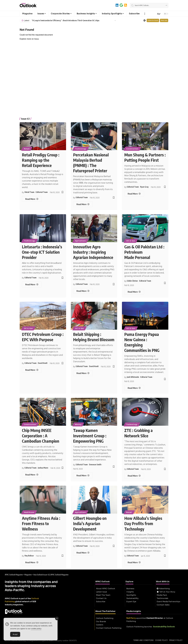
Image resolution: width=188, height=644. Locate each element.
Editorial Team (42, 192)
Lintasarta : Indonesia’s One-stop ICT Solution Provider (42, 252)
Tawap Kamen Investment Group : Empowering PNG (90, 436)
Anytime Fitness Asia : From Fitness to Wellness (41, 523)
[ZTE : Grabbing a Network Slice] (134, 476)
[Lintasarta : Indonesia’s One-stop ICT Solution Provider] (32, 284)
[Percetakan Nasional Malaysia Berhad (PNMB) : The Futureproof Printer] (83, 204)
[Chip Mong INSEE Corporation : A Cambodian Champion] (32, 475)
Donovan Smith (95, 465)
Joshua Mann (43, 468)
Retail (27, 149)
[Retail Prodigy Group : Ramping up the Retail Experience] (32, 199)
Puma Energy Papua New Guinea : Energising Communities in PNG (142, 342)
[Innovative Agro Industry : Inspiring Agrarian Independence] (83, 291)
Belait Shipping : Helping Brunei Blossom (94, 337)
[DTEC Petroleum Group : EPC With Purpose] (32, 370)
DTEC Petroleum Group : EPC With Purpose (43, 337)
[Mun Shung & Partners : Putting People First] (134, 194)
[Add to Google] (121, 5)
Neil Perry (131, 618)
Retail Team (29, 192)
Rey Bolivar (29, 556)
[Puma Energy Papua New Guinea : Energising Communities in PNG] (134, 388)
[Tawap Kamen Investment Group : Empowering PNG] (83, 475)
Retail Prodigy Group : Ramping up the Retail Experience (41, 160)
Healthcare (29, 512)
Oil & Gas (131, 241)
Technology (81, 149)
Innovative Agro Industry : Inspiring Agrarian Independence (93, 252)
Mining (78, 424)
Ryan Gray (144, 187)
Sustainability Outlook (164, 627)
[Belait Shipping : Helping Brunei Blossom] (83, 373)
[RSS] (126, 5)
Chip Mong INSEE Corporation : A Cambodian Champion (41, 436)
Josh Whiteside (133, 377)
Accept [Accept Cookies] (15, 634)
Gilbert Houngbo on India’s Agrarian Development (90, 523)
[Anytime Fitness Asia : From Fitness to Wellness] (32, 562)
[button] (145, 14)
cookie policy (36, 629)
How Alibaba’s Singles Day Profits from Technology (143, 523)
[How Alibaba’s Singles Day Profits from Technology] (134, 562)
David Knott (43, 363)
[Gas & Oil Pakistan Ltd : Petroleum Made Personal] (134, 292)
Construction (132, 149)
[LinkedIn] (117, 5)
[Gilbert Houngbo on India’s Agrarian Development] (83, 553)
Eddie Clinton (132, 281)
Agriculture (80, 241)
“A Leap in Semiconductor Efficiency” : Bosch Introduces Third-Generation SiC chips (65, 20)
